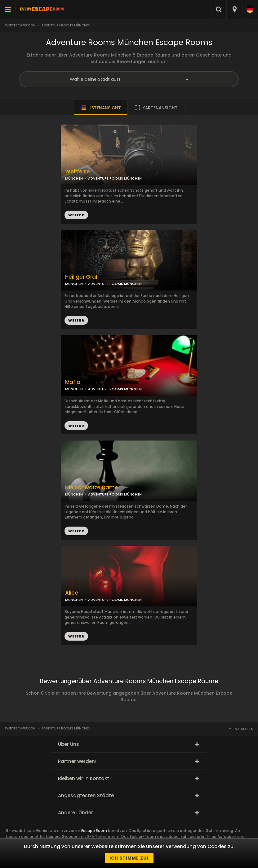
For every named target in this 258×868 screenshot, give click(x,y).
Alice (72, 593)
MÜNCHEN (74, 284)
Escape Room (94, 831)
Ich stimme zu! (129, 858)
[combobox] (234, 9)
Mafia (73, 382)
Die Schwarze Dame (92, 488)
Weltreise (78, 172)
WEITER (76, 320)
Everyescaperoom (20, 25)
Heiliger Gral (81, 277)
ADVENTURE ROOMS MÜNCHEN (115, 284)
